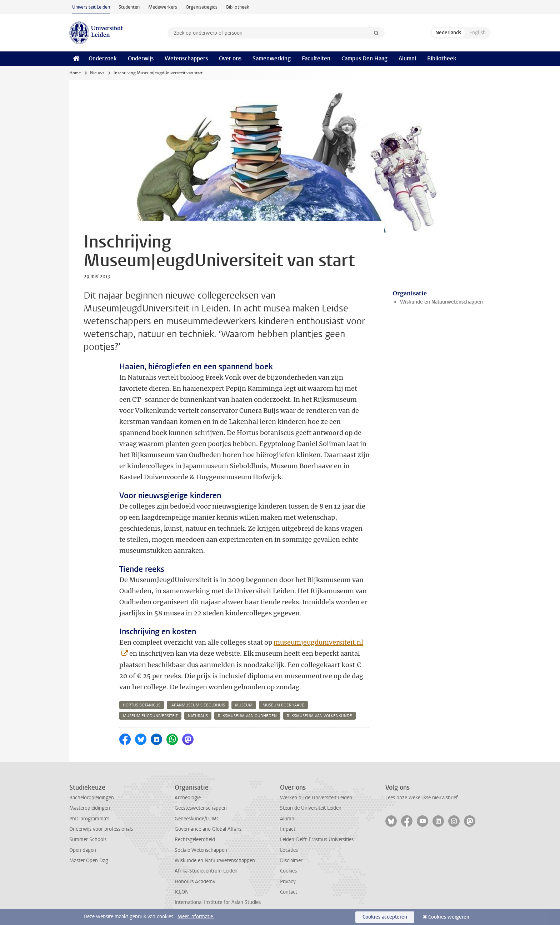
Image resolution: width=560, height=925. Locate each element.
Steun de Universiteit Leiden (311, 808)
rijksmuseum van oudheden (247, 716)
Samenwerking (272, 58)
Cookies (288, 871)
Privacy (288, 882)
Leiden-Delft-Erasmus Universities (317, 839)
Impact (288, 829)
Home (75, 73)
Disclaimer (291, 861)
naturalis (198, 716)
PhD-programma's (89, 819)
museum (244, 705)
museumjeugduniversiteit (150, 716)
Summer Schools (88, 839)
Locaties (289, 850)
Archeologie (188, 798)
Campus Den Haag (364, 58)
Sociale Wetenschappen (201, 850)
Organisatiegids (202, 7)
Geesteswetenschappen (201, 808)
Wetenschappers (186, 58)
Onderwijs (141, 58)
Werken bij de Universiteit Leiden (316, 798)
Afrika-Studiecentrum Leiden (206, 871)
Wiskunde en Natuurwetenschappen (441, 302)
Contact (289, 892)
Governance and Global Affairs (208, 829)
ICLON (182, 892)
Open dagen (83, 850)
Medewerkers (163, 7)
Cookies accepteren (385, 917)
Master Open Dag (89, 861)
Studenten (129, 7)
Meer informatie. (196, 917)
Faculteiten (316, 58)
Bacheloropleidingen (92, 798)
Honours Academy (195, 882)
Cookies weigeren (449, 917)
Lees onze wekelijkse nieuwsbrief (422, 798)
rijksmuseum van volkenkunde (319, 716)
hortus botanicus (142, 705)
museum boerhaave (283, 705)
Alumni (407, 58)
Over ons (230, 58)
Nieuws (97, 73)
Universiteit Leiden (91, 7)
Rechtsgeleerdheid (195, 839)
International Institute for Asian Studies (218, 902)
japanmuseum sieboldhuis (198, 705)
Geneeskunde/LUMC (197, 819)
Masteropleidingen (90, 808)
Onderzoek (103, 58)
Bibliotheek (238, 7)
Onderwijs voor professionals (101, 829)
